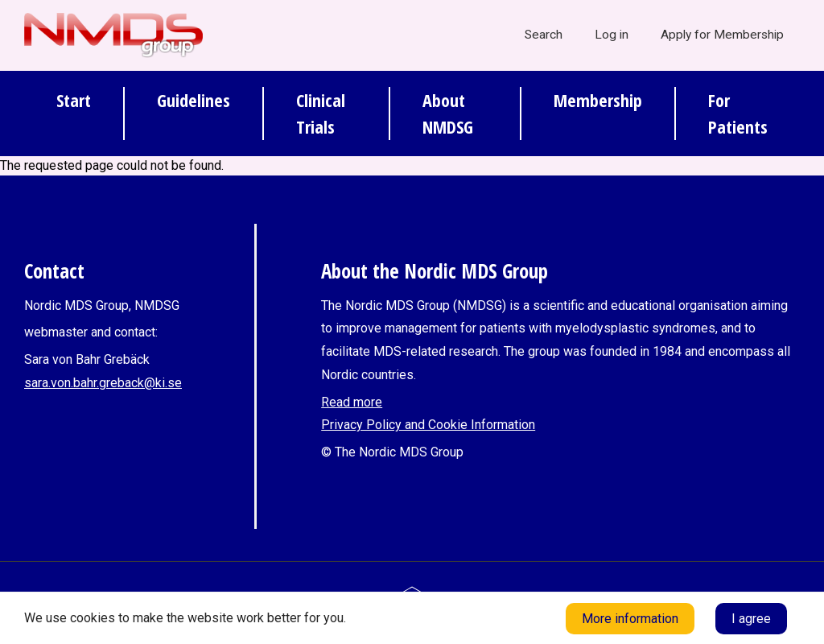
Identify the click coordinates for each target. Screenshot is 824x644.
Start (74, 100)
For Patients (738, 113)
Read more (352, 402)
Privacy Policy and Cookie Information (428, 425)
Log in (612, 35)
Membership (598, 100)
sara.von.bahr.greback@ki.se (103, 383)
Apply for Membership (722, 35)
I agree (751, 619)
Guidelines (194, 100)
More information (630, 619)
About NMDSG (448, 113)
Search (544, 35)
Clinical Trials (321, 113)
